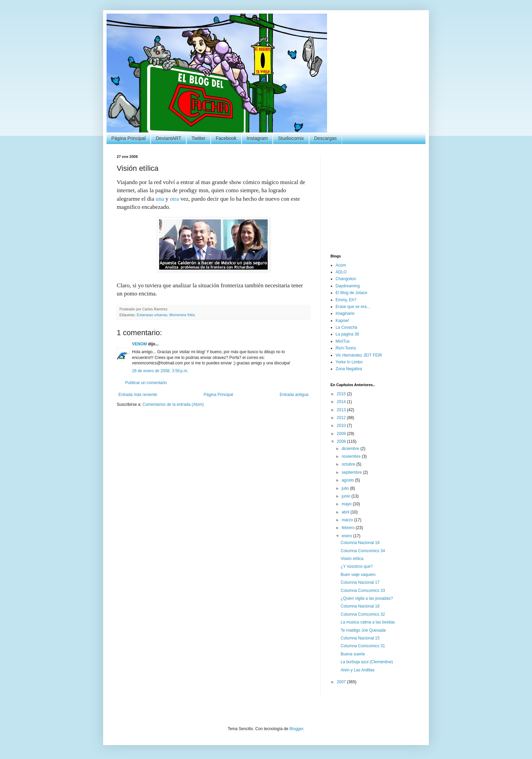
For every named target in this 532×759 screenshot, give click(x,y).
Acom (341, 265)
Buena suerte (353, 654)
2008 (342, 441)
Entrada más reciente (138, 395)
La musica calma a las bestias (368, 622)
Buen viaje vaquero (358, 575)
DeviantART (168, 138)
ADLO (341, 272)
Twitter (198, 138)
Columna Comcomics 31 (363, 646)
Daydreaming (348, 286)
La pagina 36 (347, 334)
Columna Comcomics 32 (363, 614)
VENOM (139, 344)
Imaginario (345, 313)
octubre (349, 464)
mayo (347, 504)
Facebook (226, 138)
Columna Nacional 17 (360, 582)
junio (347, 496)
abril (346, 512)
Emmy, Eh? (346, 300)
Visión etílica (352, 559)
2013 (342, 410)
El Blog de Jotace (351, 293)
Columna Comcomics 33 (363, 591)
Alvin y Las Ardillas (358, 670)
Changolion (346, 279)
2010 (342, 426)
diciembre (351, 449)
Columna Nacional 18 (360, 543)
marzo (348, 520)
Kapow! (342, 321)
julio (346, 488)
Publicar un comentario (146, 383)
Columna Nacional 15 (360, 638)
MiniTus (343, 341)
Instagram (257, 138)
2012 (342, 418)
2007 (342, 682)
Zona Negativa (349, 369)
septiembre (352, 472)
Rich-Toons (346, 348)
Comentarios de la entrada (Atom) (173, 404)
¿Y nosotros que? (357, 566)
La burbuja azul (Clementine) (367, 662)
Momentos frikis (182, 315)
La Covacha (346, 327)
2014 (342, 402)
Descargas (326, 138)
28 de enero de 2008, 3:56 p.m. (160, 371)
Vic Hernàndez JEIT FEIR (359, 355)
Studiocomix (291, 138)
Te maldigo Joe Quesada (363, 630)
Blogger (296, 729)
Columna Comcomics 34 (363, 551)
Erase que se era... (353, 307)
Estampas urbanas (152, 315)
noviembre (352, 456)
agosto (348, 480)
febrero (349, 528)
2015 (342, 394)
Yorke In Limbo (349, 362)
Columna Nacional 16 (360, 606)
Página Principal (128, 138)
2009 (342, 434)
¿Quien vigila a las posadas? (367, 598)
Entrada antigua (294, 395)
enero (347, 536)
